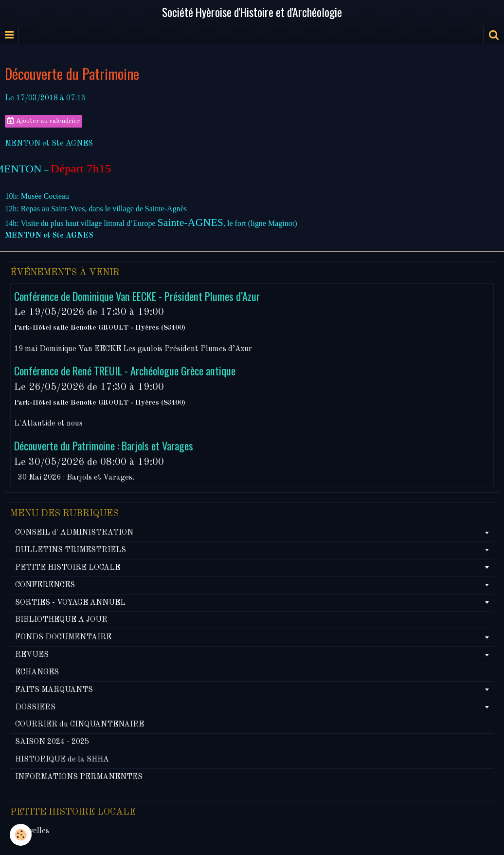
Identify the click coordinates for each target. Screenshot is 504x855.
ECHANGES (37, 672)
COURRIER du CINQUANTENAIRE (80, 725)
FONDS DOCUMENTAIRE (63, 637)
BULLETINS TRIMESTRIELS (71, 550)
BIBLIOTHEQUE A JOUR (61, 620)
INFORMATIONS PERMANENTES (79, 777)
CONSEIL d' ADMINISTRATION (74, 533)
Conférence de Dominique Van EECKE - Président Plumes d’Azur (137, 295)
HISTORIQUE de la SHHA (62, 760)
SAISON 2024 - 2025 (52, 742)
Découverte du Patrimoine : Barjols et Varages (104, 445)
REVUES (32, 655)
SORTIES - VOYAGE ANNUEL (70, 603)
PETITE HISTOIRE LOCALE (68, 568)
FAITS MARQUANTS (54, 690)
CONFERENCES (45, 585)
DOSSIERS (35, 707)
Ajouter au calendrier (44, 121)
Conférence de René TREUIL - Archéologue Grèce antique (125, 370)
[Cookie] (21, 835)
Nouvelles (32, 831)
